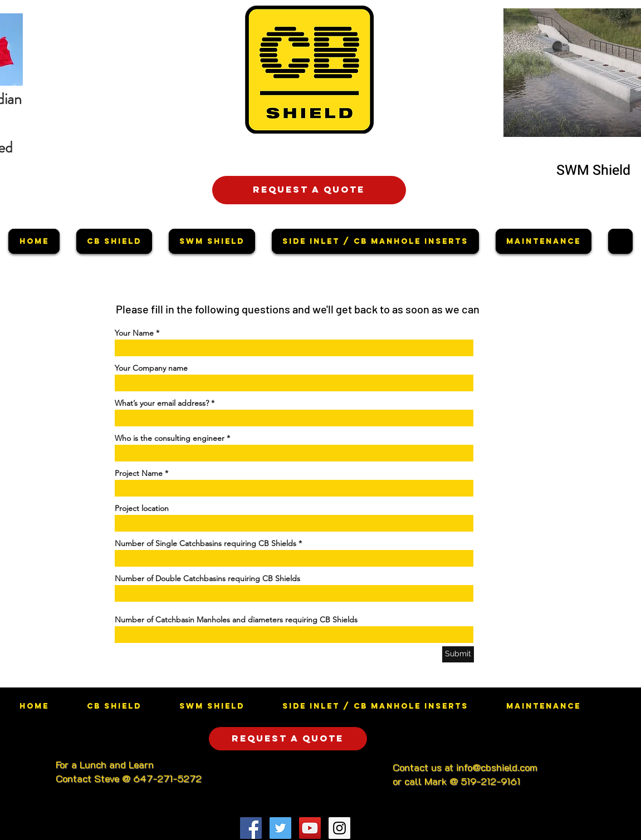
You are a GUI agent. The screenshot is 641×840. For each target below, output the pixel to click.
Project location (142, 508)
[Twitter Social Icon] (280, 828)
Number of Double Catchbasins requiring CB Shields (207, 578)
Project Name (139, 473)
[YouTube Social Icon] (310, 828)
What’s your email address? (162, 403)
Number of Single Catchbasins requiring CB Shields (205, 543)
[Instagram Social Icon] (339, 828)
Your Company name (151, 368)
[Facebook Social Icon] (251, 828)
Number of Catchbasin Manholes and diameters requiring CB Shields (236, 620)
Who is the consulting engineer (170, 438)
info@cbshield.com (497, 767)
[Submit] (458, 654)
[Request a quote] (309, 190)
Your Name (134, 333)
